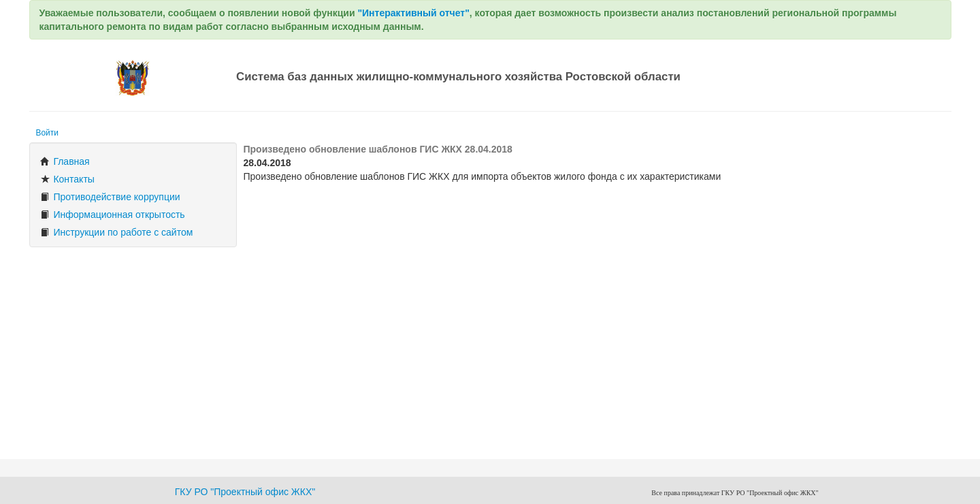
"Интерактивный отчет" (413, 13)
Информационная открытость (113, 215)
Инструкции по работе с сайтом (117, 232)
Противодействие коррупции (110, 197)
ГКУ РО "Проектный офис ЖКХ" (245, 492)
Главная (65, 161)
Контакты (67, 179)
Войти (47, 133)
